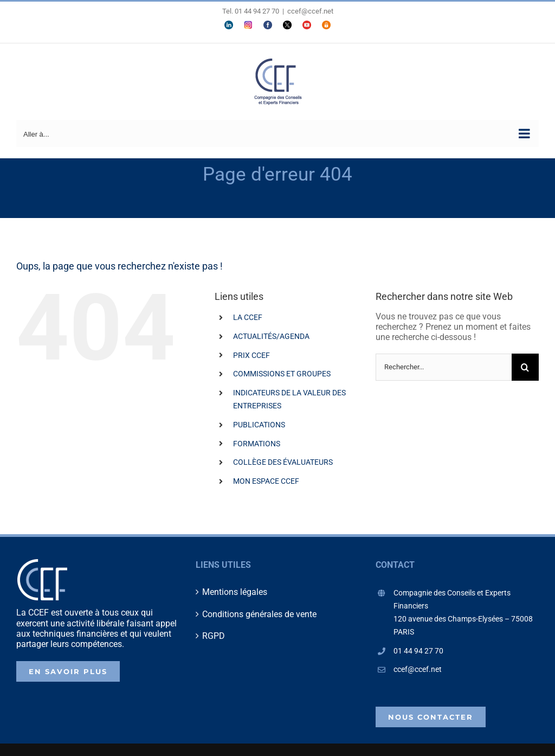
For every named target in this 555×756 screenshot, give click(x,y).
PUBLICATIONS (259, 425)
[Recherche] (525, 367)
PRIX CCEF (251, 355)
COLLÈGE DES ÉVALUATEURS (283, 462)
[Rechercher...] (444, 367)
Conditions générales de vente (259, 614)
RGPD (214, 636)
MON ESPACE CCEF (266, 481)
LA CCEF (248, 317)
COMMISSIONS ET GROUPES (282, 374)
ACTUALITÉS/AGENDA (271, 336)
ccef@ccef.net (310, 11)
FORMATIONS (257, 444)
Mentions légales (235, 592)
